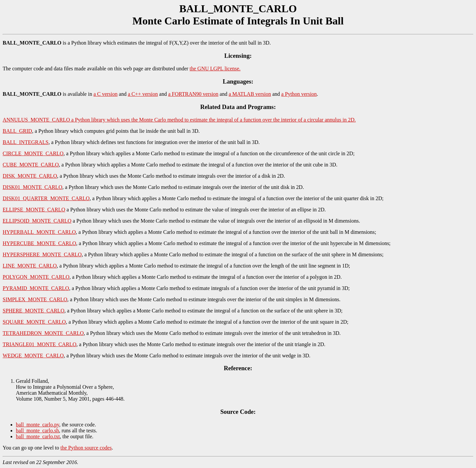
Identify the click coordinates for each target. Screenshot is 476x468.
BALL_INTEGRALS (26, 142)
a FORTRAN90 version (193, 94)
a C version (106, 94)
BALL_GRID (17, 131)
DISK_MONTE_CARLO (30, 176)
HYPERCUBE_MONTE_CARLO (39, 243)
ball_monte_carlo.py (38, 425)
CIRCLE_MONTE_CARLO (33, 153)
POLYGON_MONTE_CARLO (36, 277)
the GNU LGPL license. (215, 69)
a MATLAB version (250, 94)
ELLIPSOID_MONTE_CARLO (37, 221)
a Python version (299, 94)
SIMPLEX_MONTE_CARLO (35, 299)
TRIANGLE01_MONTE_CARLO (40, 344)
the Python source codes (86, 448)
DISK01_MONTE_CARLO (32, 187)
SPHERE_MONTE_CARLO (34, 311)
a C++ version (143, 94)
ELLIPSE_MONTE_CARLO (34, 210)
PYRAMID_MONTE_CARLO (36, 288)
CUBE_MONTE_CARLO (31, 165)
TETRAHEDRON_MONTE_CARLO (43, 333)
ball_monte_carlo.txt (38, 436)
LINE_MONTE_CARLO (30, 266)
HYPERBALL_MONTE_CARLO (39, 232)
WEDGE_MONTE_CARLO (33, 356)
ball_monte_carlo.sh (37, 431)
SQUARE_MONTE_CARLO (34, 322)
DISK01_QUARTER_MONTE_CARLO (46, 198)
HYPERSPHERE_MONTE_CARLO (42, 254)
